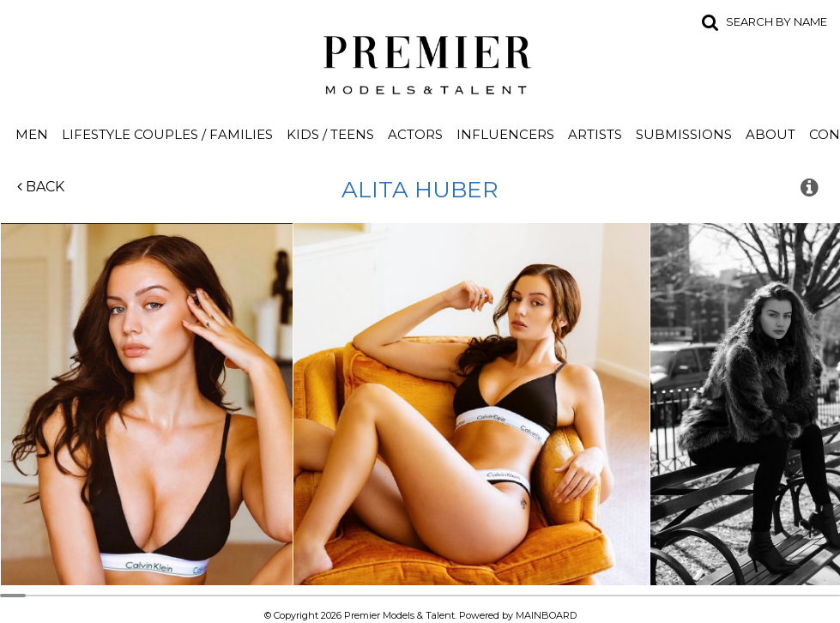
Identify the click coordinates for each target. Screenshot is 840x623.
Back (41, 187)
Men (32, 134)
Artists (595, 134)
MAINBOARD (546, 615)
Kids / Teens (330, 134)
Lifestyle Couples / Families (167, 134)
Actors (415, 134)
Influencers (505, 134)
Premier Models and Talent (420, 62)
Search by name (777, 21)
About (771, 134)
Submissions (684, 134)
